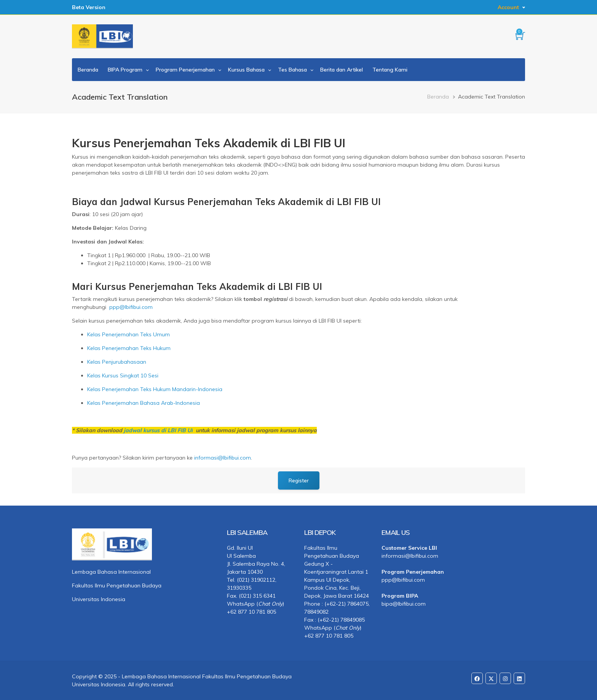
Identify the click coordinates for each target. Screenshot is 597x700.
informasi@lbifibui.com (223, 458)
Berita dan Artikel (342, 70)
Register (299, 480)
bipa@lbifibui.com (404, 604)
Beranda (88, 70)
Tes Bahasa (292, 70)
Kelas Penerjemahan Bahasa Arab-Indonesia (144, 403)
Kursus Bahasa (246, 70)
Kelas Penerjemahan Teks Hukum (129, 348)
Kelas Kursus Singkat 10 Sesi (123, 375)
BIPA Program (125, 70)
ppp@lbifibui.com (131, 307)
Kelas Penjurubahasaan (117, 362)
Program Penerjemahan (185, 70)
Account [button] (508, 7)
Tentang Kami (390, 70)
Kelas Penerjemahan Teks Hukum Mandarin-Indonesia (155, 389)
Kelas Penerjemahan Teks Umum (128, 334)
